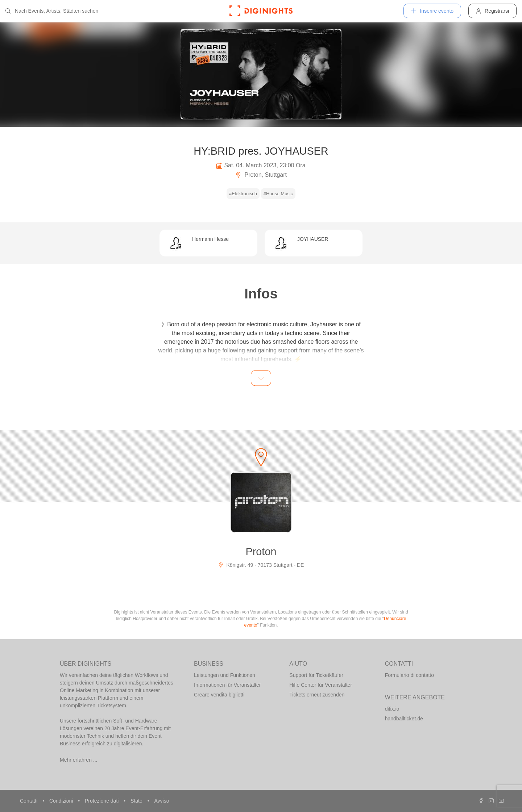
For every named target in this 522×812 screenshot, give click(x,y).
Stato (137, 801)
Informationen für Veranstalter (227, 685)
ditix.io (392, 709)
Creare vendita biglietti (219, 695)
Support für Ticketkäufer (316, 675)
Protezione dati (102, 801)
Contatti (29, 801)
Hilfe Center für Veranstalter (321, 685)
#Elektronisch (243, 194)
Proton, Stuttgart (261, 175)
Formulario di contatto (409, 675)
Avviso (161, 801)
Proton (261, 552)
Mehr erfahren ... (79, 760)
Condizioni (62, 801)
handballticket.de (404, 719)
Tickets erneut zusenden (317, 695)
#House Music (278, 194)
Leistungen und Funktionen (225, 675)
